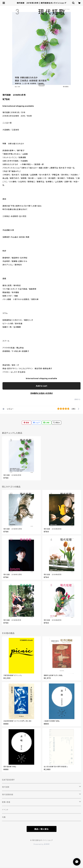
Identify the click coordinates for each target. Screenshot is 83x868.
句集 (4, 817)
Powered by (42, 844)
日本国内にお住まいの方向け (42, 393)
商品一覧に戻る (42, 829)
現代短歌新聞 (8, 795)
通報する (77, 399)
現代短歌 (6, 787)
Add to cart (41, 386)
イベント (5, 810)
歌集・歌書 (6, 802)
